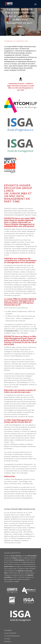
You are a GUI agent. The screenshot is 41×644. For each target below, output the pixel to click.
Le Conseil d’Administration (12, 636)
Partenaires (7, 641)
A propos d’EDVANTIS (10, 633)
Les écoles (7, 639)
